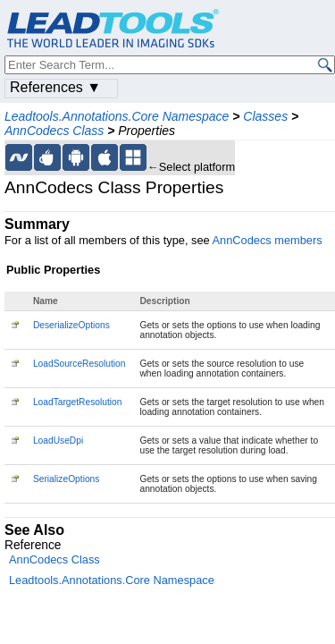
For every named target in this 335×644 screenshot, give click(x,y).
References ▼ (55, 87)
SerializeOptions (67, 479)
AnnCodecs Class (54, 131)
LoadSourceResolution (80, 364)
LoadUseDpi (58, 441)
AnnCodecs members (268, 240)
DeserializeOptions (71, 325)
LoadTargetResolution (78, 402)
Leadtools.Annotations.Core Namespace (117, 116)
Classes (265, 116)
